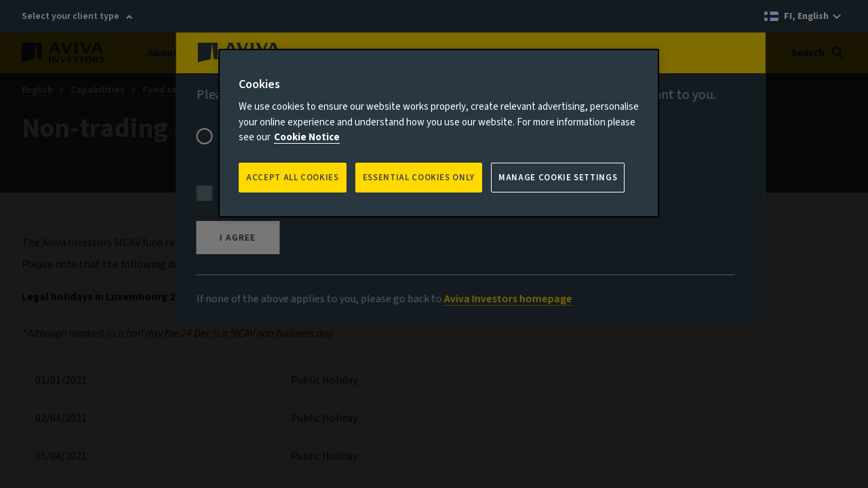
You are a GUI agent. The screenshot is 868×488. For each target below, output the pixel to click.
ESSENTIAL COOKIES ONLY (419, 178)
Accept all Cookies (293, 178)
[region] (439, 133)
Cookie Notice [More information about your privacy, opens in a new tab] (307, 137)
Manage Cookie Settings (558, 178)
